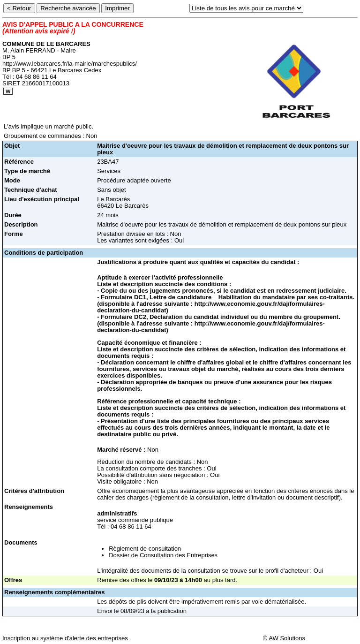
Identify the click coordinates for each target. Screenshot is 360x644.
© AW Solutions (284, 638)
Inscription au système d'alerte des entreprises (65, 638)
